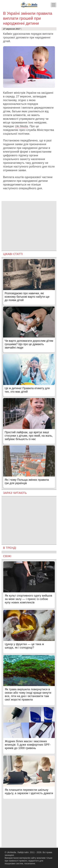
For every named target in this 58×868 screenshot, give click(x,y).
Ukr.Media (21, 126)
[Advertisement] (29, 223)
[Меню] (54, 5)
